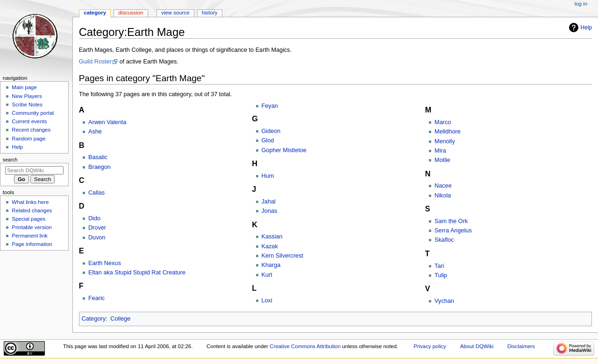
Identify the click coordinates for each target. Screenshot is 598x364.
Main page (24, 87)
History (210, 13)
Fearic (96, 298)
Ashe (95, 132)
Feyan (270, 106)
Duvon (97, 238)
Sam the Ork (451, 221)
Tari (439, 266)
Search (10, 160)
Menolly (445, 141)
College (120, 319)
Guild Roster (96, 62)
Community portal (33, 113)
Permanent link (29, 236)
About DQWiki (477, 346)
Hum (268, 176)
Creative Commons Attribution (305, 346)
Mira (440, 151)
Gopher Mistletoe (284, 150)
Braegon (100, 167)
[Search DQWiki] (34, 170)
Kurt (267, 275)
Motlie (442, 160)
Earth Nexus (105, 263)
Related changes (32, 210)
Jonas (270, 211)
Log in (581, 4)
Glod (268, 140)
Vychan (444, 301)
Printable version (32, 227)
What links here (30, 202)
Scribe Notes (27, 105)
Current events (29, 121)
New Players (27, 96)
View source (175, 13)
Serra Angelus (453, 231)
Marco (443, 122)
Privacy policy (430, 346)
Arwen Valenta (107, 122)
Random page (28, 139)
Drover (97, 228)
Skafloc (444, 240)
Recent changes (31, 130)
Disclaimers (521, 346)
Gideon (271, 131)
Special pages (28, 219)
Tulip (441, 275)
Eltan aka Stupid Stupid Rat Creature (137, 273)
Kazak (270, 246)
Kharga (271, 265)
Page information (32, 244)
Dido (94, 218)
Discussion (131, 13)
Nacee (443, 186)
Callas (96, 193)
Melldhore (448, 132)
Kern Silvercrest (283, 256)
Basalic (98, 157)
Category (94, 319)
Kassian (272, 237)
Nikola (443, 196)
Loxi (267, 301)
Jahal (269, 202)
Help (587, 28)
